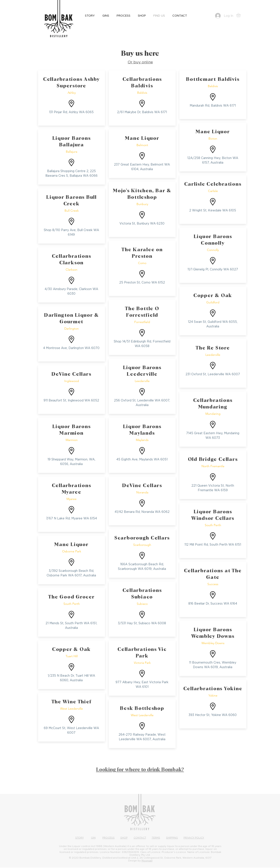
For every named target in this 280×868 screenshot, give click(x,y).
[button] (241, 15)
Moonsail (147, 861)
